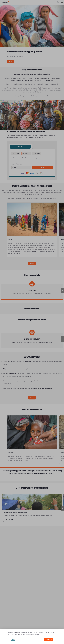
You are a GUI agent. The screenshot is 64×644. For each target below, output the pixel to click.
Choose (13, 640)
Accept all (49, 640)
